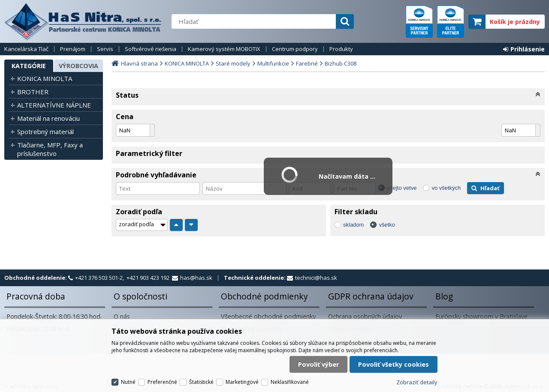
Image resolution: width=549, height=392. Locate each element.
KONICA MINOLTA (45, 78)
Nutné (128, 382)
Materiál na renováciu (48, 118)
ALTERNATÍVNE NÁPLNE (54, 105)
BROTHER (33, 92)
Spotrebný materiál (45, 132)
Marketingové (242, 382)
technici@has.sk (316, 278)
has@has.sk (196, 278)
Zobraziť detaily (417, 382)
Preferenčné (162, 382)
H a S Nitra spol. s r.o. (84, 21)
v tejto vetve (402, 188)
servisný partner (419, 22)
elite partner (451, 22)
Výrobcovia (78, 66)
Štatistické (201, 382)
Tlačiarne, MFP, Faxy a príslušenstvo (50, 149)
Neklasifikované (290, 382)
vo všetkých (446, 188)
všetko (387, 225)
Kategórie (29, 66)
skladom (353, 225)
